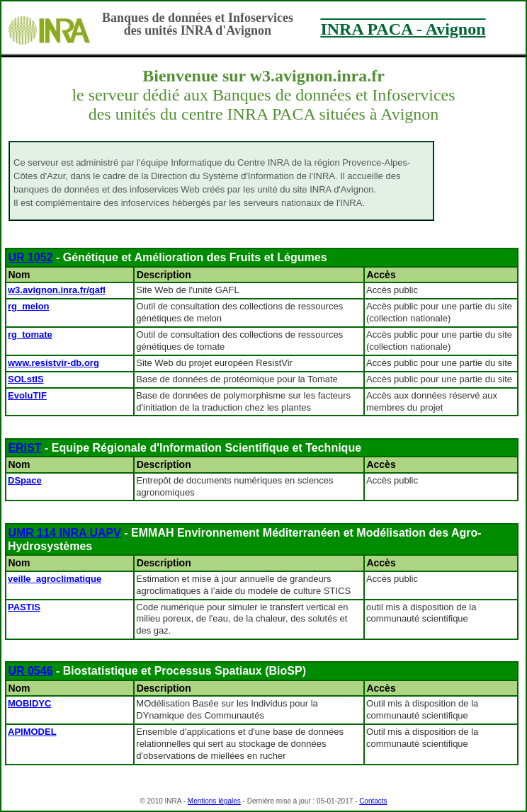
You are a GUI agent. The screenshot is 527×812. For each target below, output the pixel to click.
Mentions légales (214, 801)
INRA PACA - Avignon (403, 29)
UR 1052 (30, 257)
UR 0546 (30, 671)
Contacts (373, 801)
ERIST (24, 448)
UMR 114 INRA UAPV (64, 533)
